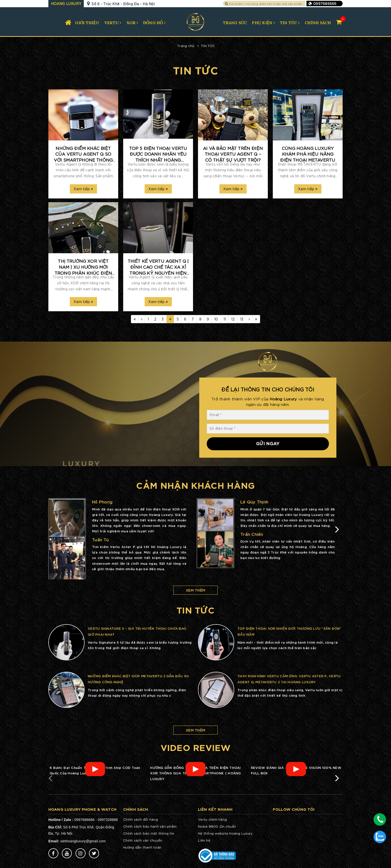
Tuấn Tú (100, 539)
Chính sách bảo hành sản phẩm (150, 826)
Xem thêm (195, 590)
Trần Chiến (252, 534)
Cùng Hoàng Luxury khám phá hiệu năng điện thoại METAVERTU (308, 154)
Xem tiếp (83, 189)
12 (233, 319)
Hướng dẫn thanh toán (142, 847)
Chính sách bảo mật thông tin (149, 833)
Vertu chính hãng (212, 819)
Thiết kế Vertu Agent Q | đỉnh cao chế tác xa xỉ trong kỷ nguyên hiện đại (158, 267)
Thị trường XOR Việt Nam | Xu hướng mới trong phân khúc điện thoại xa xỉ (83, 267)
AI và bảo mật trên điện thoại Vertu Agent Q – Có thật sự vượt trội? (233, 154)
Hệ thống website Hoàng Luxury (225, 833)
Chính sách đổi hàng (141, 819)
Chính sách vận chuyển (143, 840)
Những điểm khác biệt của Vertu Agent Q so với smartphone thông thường (83, 154)
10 (216, 319)
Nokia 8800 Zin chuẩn (217, 826)
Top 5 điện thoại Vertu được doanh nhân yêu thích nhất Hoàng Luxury (158, 154)
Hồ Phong (102, 502)
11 (225, 319)
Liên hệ (204, 840)
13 (242, 319)
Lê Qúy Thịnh (254, 502)
